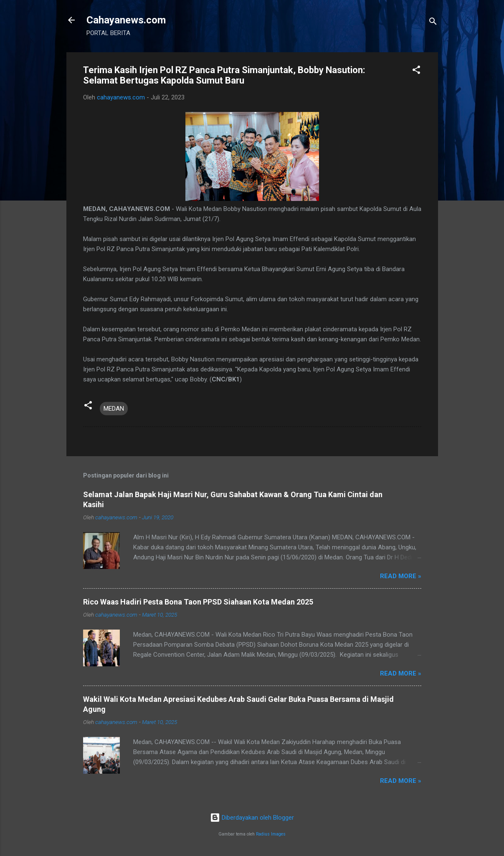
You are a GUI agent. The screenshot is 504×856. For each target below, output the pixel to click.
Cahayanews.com (126, 20)
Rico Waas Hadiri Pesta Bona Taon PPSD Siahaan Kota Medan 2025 (198, 602)
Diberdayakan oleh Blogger (252, 818)
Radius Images (271, 834)
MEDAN (114, 409)
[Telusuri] (433, 23)
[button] (416, 71)
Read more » (401, 576)
